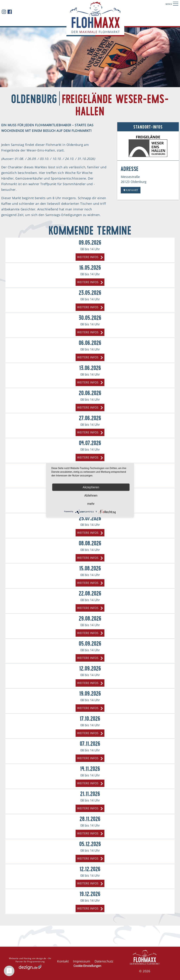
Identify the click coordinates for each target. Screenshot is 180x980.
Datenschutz (104, 961)
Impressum (82, 961)
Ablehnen (91, 495)
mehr (91, 504)
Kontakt (63, 961)
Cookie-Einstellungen (87, 966)
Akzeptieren (91, 487)
